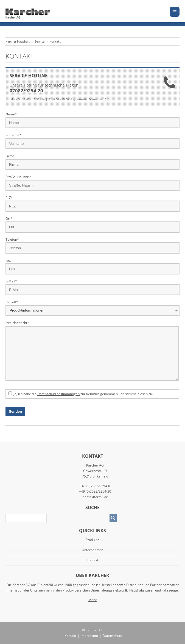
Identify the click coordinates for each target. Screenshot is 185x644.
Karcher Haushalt (18, 41)
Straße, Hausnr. (18, 177)
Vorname (13, 135)
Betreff (12, 302)
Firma (10, 156)
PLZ (9, 198)
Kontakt (70, 636)
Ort (9, 219)
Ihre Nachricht (17, 323)
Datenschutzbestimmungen (58, 394)
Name (11, 114)
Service (40, 41)
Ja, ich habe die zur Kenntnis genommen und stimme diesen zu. (83, 394)
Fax (8, 260)
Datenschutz (112, 636)
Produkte (92, 540)
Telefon (12, 239)
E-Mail (11, 281)
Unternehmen (92, 550)
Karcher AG (94, 630)
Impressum (89, 636)
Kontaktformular (95, 497)
